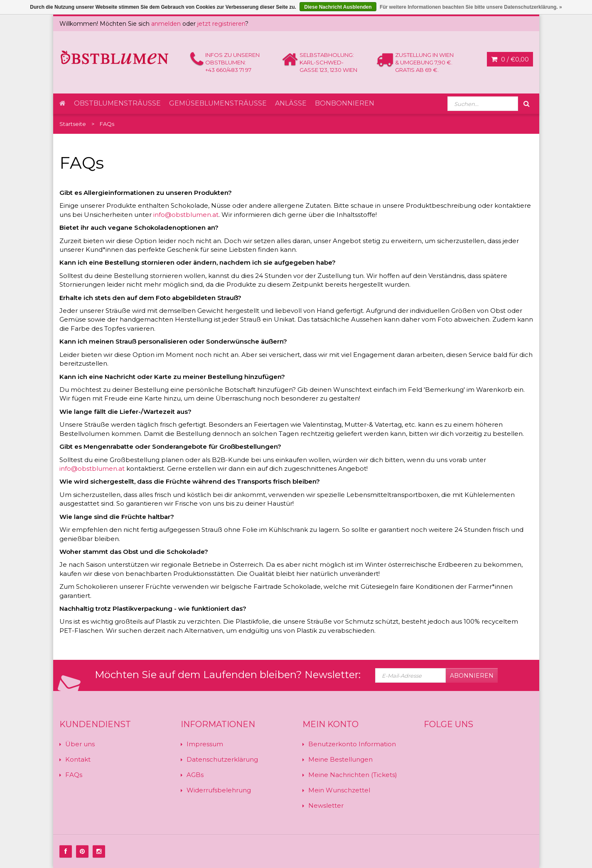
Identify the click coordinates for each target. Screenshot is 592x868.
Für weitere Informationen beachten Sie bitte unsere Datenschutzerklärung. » (471, 7)
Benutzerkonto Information (352, 744)
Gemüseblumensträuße (218, 103)
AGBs (195, 775)
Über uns (80, 744)
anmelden (166, 24)
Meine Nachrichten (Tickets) (353, 775)
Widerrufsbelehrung (219, 790)
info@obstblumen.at (186, 215)
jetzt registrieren (221, 24)
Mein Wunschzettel (339, 790)
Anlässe (291, 103)
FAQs (74, 775)
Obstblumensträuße (117, 103)
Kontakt (78, 759)
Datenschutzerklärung (222, 759)
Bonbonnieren (345, 103)
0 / (510, 59)
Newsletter (326, 805)
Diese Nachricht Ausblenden (338, 7)
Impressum (205, 744)
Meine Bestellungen (340, 759)
